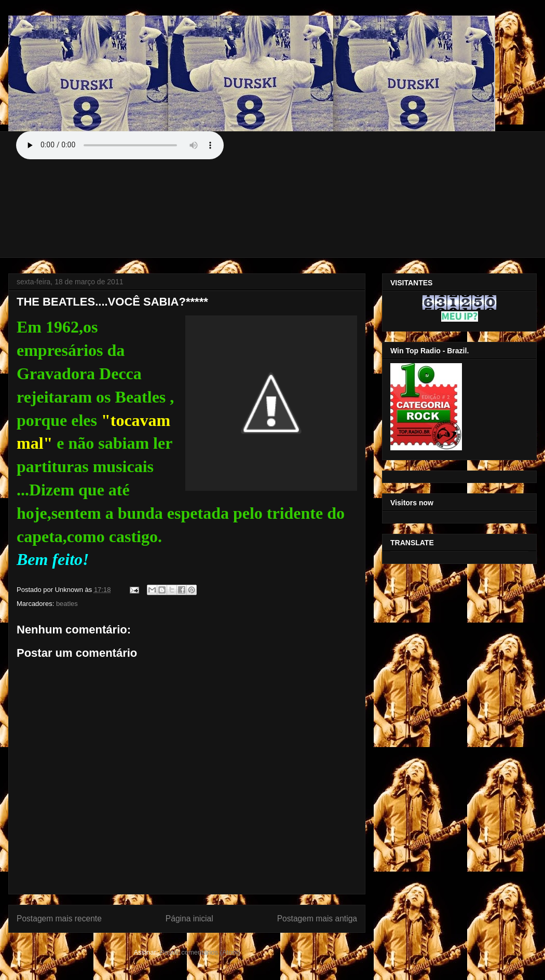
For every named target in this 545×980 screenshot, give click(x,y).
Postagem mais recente (59, 919)
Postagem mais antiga (317, 919)
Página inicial (189, 919)
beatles (67, 604)
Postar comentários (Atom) (200, 952)
